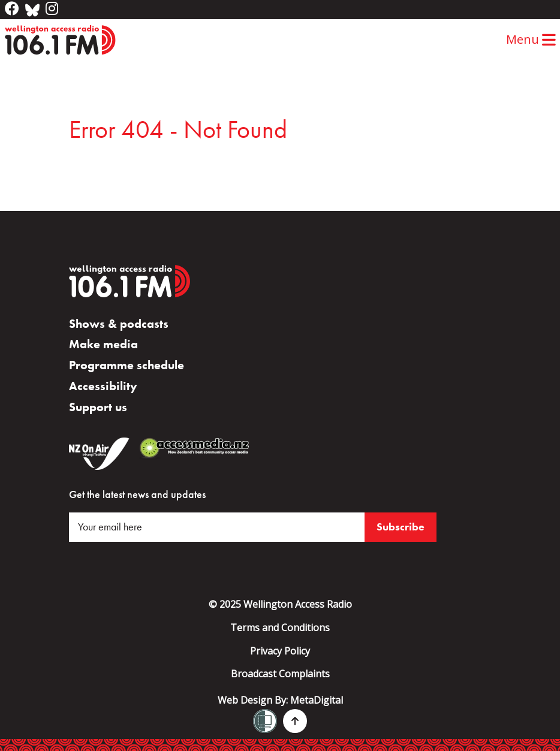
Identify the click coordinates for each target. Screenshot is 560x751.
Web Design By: (280, 700)
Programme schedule (127, 365)
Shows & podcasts (119, 324)
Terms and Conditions (280, 628)
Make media (103, 344)
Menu (531, 39)
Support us (98, 407)
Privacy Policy (280, 651)
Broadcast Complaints (280, 674)
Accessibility (103, 386)
